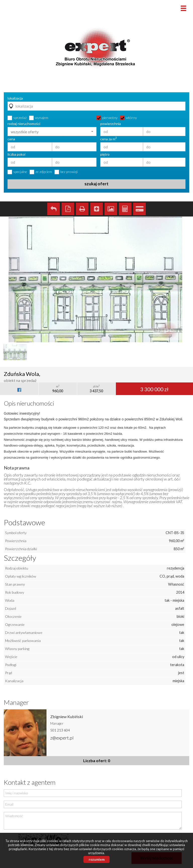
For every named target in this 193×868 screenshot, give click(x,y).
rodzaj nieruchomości (24, 124)
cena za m (109, 139)
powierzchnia (111, 124)
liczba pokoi (16, 154)
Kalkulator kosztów (125, 209)
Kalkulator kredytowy (139, 209)
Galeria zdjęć (111, 209)
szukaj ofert (96, 184)
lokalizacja (15, 98)
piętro (105, 154)
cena (11, 139)
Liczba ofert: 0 (97, 761)
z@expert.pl (62, 738)
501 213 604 (60, 730)
